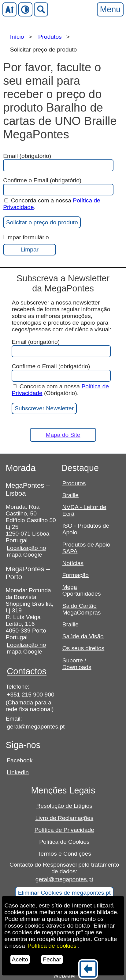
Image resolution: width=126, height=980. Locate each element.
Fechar (52, 959)
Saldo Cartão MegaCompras (82, 609)
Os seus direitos (83, 648)
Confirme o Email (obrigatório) (57, 186)
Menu (110, 9)
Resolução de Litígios (64, 806)
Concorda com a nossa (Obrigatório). (60, 390)
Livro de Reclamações (64, 818)
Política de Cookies (64, 842)
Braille (70, 495)
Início (17, 37)
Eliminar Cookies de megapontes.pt (64, 893)
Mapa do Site (63, 435)
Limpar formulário (30, 245)
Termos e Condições (64, 854)
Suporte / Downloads (77, 664)
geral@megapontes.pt (31, 727)
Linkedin (18, 772)
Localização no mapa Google (26, 551)
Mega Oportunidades (82, 590)
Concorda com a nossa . (52, 204)
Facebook (20, 760)
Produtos (50, 37)
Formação (76, 575)
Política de (52, 946)
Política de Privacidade (64, 830)
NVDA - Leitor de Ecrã (84, 510)
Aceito (20, 959)
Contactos (27, 671)
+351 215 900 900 (30, 695)
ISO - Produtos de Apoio (86, 529)
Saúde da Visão (83, 636)
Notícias (73, 563)
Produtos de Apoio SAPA (86, 548)
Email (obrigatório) (57, 162)
